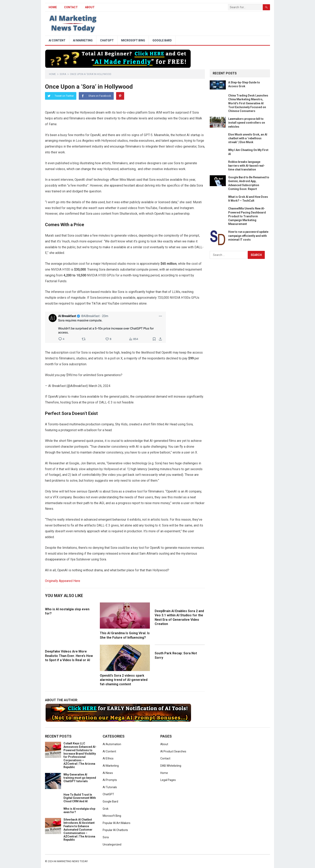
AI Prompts (110, 780)
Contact (71, 7)
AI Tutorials (110, 787)
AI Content (57, 40)
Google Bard (162, 40)
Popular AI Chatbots (115, 830)
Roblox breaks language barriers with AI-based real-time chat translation (246, 166)
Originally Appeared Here (63, 581)
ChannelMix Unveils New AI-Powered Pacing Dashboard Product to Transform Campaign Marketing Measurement (247, 216)
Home (52, 74)
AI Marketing (83, 40)
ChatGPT (107, 40)
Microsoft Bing (133, 40)
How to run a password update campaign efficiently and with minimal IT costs (248, 236)
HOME (53, 7)
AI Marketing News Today (71, 861)
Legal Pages (168, 780)
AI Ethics (108, 758)
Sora (63, 74)
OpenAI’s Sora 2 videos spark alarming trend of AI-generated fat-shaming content (124, 680)
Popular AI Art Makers (117, 823)
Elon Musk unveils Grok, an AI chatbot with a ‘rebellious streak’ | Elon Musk (248, 138)
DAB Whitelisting (171, 766)
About (90, 7)
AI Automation (112, 744)
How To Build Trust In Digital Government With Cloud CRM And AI (80, 798)
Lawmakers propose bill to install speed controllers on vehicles (247, 123)
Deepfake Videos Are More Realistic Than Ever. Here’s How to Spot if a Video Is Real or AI (69, 656)
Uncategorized (112, 844)
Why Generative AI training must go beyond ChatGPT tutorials (80, 778)
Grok (106, 809)
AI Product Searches (173, 751)
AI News (108, 773)
